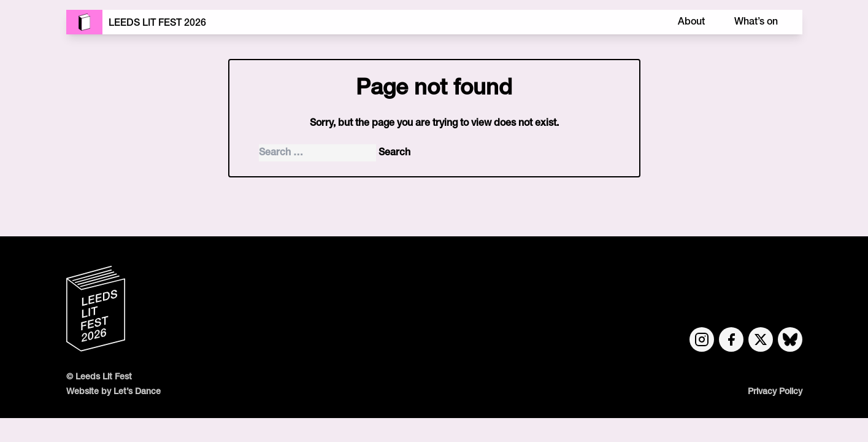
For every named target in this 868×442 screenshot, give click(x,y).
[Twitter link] (761, 339)
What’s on (756, 22)
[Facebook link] (731, 339)
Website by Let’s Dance (113, 392)
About (691, 22)
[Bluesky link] (790, 339)
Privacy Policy (775, 392)
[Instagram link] (702, 339)
